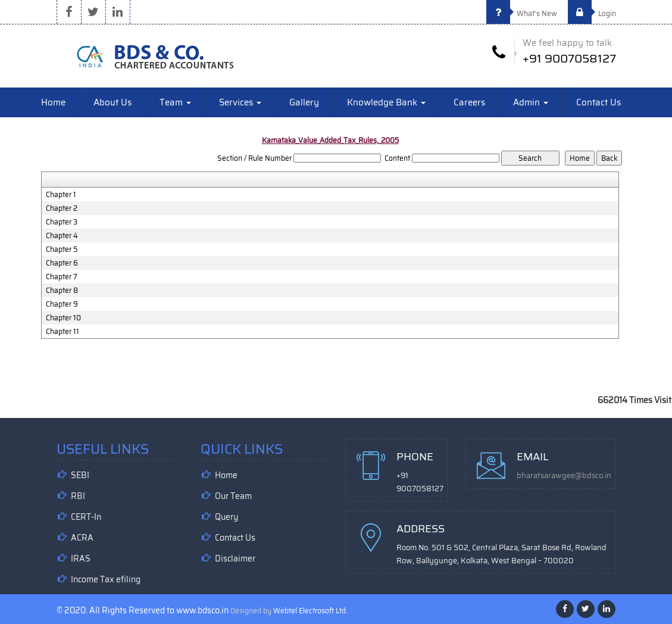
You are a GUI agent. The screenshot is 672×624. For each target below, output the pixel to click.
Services (240, 102)
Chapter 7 (62, 277)
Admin (531, 102)
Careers (469, 102)
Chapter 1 (61, 195)
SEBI (80, 475)
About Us (112, 102)
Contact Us (598, 102)
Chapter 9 (62, 304)
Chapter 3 (62, 222)
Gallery (304, 102)
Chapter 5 (62, 249)
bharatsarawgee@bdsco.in (564, 475)
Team (175, 102)
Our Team (233, 496)
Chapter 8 (62, 291)
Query (226, 517)
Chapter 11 (62, 332)
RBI (78, 496)
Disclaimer (235, 559)
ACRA (82, 538)
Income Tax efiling (106, 579)
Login (592, 13)
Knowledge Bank (386, 102)
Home (53, 102)
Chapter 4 (62, 236)
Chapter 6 (62, 263)
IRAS (81, 559)
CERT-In (86, 517)
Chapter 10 (63, 318)
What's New (522, 13)
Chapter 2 (62, 208)
